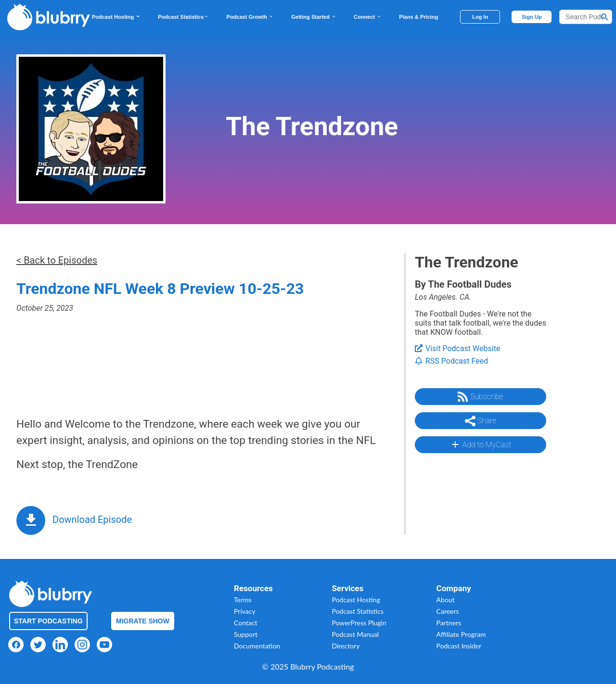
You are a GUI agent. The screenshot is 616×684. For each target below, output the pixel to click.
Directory (346, 646)
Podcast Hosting (116, 17)
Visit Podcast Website (457, 348)
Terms (243, 600)
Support (246, 634)
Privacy (245, 611)
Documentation (257, 646)
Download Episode (92, 519)
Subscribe (480, 397)
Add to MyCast (481, 444)
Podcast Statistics (183, 17)
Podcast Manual (355, 634)
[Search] (586, 17)
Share (481, 421)
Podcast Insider (459, 646)
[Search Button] (605, 17)
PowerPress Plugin (359, 623)
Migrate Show (143, 621)
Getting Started (314, 17)
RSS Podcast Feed (451, 361)
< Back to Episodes (57, 260)
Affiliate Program (461, 634)
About (446, 600)
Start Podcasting (48, 621)
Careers (448, 611)
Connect (368, 17)
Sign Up (532, 17)
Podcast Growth (250, 17)
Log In (480, 17)
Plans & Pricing (418, 17)
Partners (449, 623)
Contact (246, 623)
